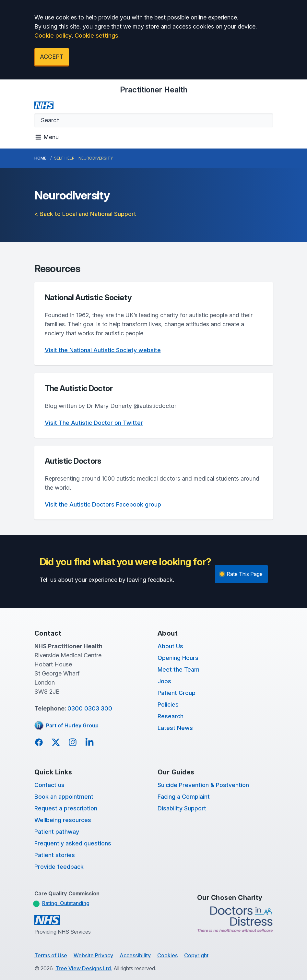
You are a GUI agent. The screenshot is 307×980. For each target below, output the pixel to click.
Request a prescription (66, 808)
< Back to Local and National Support (85, 214)
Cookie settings (96, 36)
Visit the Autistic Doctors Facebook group (103, 504)
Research (171, 716)
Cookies (167, 955)
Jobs (164, 681)
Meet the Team (178, 669)
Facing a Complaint (184, 797)
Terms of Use (51, 955)
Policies (168, 705)
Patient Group (177, 693)
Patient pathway (57, 832)
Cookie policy (53, 36)
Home (40, 158)
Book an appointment (64, 797)
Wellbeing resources (63, 820)
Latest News (175, 728)
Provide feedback (59, 867)
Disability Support (182, 808)
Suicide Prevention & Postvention (203, 785)
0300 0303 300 (90, 708)
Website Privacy (93, 955)
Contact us (49, 785)
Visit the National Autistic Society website (103, 350)
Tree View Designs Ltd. (84, 968)
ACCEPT (52, 57)
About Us (170, 646)
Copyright (196, 955)
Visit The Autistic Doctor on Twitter (94, 423)
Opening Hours (178, 658)
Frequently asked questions (73, 843)
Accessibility (135, 955)
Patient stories (55, 855)
